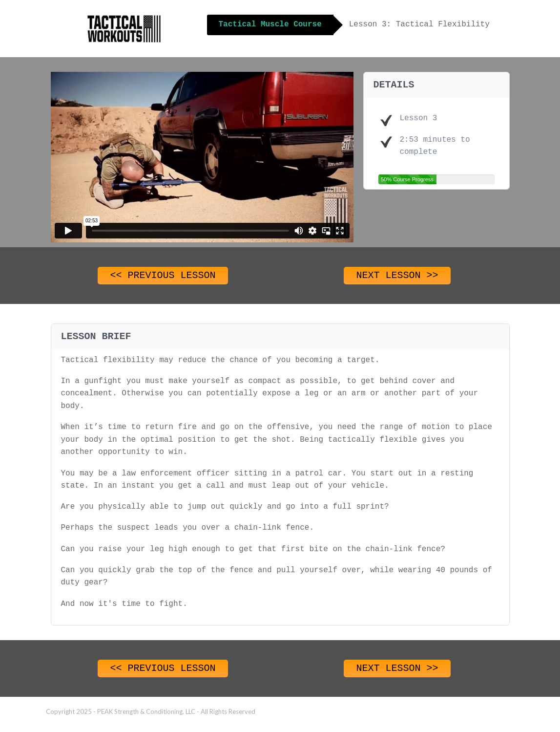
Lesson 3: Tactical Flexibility (419, 24)
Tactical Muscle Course (270, 24)
